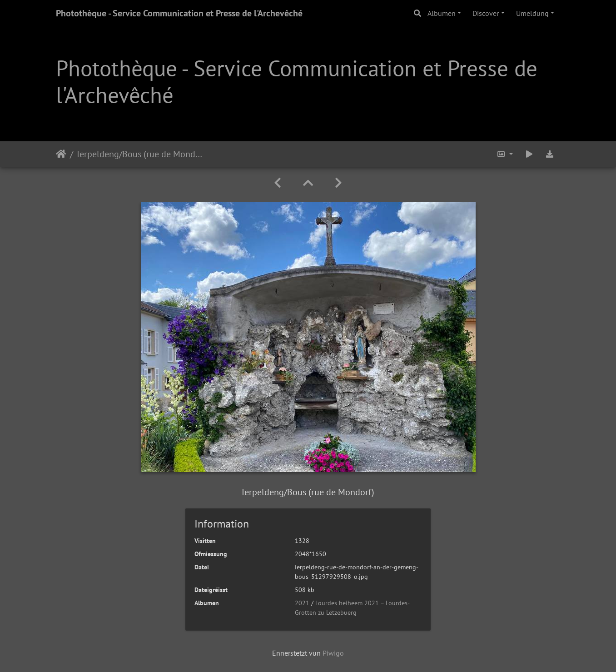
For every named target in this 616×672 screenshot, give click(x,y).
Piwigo (333, 653)
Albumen (442, 13)
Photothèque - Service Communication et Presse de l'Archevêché (179, 13)
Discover (486, 13)
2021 (302, 603)
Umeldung (532, 13)
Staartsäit (61, 154)
